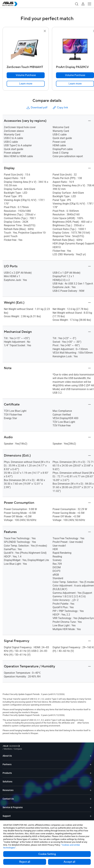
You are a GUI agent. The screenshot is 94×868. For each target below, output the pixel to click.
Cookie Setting (47, 854)
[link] (26, 84)
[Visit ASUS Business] (12, 747)
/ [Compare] (35, 746)
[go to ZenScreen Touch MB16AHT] (26, 48)
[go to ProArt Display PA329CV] (75, 48)
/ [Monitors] (26, 746)
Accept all (69, 862)
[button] (77, 4)
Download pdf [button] (37, 108)
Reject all (25, 862)
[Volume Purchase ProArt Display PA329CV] (75, 75)
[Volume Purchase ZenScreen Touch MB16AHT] (26, 75)
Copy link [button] (60, 108)
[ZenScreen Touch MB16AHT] (26, 66)
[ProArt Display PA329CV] (75, 66)
